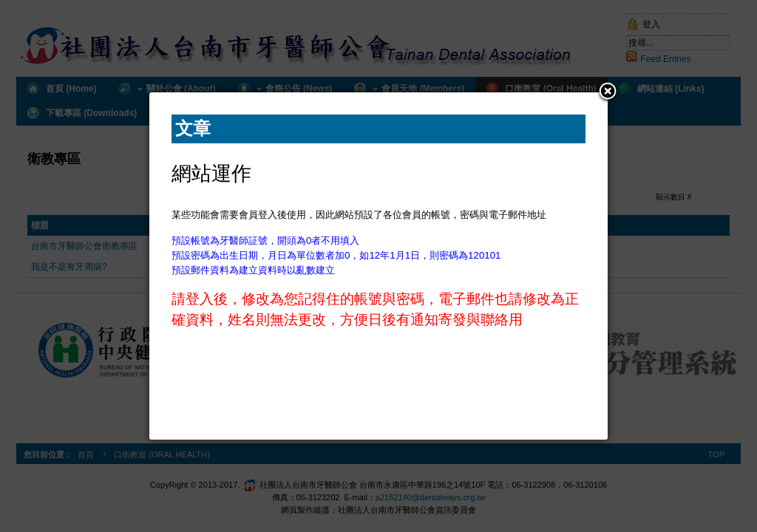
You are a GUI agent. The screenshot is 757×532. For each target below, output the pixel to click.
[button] (608, 92)
